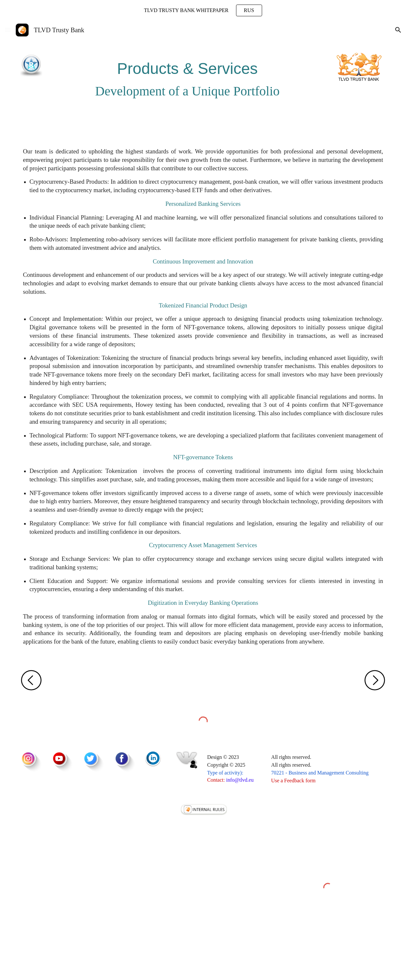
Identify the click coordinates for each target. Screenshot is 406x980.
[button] (8, 30)
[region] (203, 10)
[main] (187, 76)
